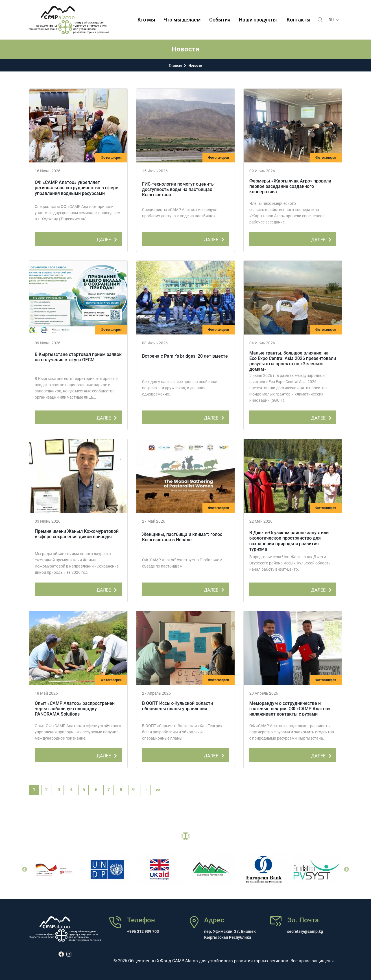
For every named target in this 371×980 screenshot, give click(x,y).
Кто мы (146, 20)
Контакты (298, 20)
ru (332, 20)
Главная (175, 66)
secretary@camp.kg (305, 931)
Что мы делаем (182, 20)
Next (346, 870)
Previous (25, 870)
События (220, 20)
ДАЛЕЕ (108, 239)
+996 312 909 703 (143, 931)
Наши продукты (258, 20)
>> (158, 790)
